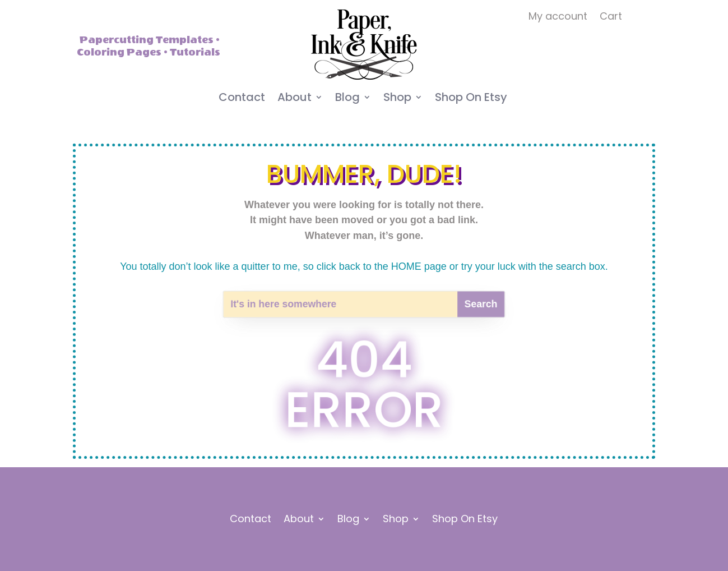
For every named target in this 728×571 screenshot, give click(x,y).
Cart (611, 18)
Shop (397, 99)
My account (558, 18)
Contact (242, 99)
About (295, 99)
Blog (347, 99)
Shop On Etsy (471, 99)
